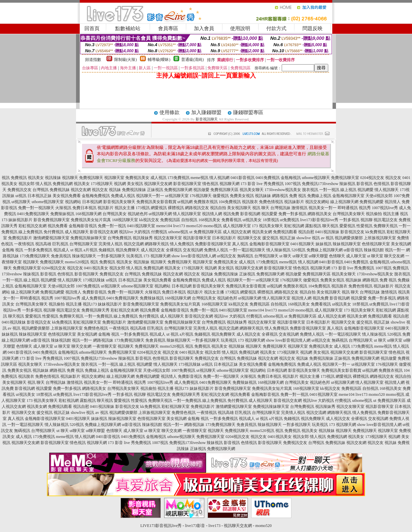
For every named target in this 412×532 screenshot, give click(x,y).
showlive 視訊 (308, 238)
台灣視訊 (41, 190)
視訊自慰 (306, 232)
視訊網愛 (365, 190)
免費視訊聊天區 (224, 190)
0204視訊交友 (372, 178)
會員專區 (168, 28)
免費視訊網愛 (371, 202)
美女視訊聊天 (239, 208)
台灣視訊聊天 (266, 256)
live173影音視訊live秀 (319, 220)
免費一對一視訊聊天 (36, 208)
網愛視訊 (159, 208)
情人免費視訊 (182, 244)
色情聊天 (337, 256)
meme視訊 (199, 178)
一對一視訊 (329, 190)
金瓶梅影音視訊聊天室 (269, 244)
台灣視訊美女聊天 (349, 214)
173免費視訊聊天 (35, 256)
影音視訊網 (250, 214)
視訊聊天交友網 (158, 184)
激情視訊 (299, 208)
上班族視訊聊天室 (380, 238)
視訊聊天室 (114, 178)
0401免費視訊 (268, 178)
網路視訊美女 (320, 214)
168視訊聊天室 (125, 220)
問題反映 (313, 28)
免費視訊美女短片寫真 (91, 220)
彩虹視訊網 (294, 226)
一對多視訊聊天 (111, 256)
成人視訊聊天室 (237, 226)
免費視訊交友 (19, 190)
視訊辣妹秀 (143, 238)
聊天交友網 (394, 256)
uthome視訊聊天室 (48, 202)
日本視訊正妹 (40, 196)
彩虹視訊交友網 (32, 226)
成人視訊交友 (153, 250)
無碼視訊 (245, 256)
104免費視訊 (230, 202)
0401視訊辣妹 (327, 232)
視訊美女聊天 (252, 190)
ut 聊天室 (376, 256)
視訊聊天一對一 (150, 196)
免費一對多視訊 (292, 214)
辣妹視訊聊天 (84, 256)
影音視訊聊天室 (187, 184)
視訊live (126, 232)
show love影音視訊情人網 (194, 256)
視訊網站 (73, 202)
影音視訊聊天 (207, 119)
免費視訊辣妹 (134, 190)
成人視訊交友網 (237, 232)
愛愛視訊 (347, 226)
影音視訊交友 (352, 232)
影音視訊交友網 (104, 232)
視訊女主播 (125, 208)
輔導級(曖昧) (159, 60)
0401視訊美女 (96, 268)
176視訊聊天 (201, 196)
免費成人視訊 (123, 196)
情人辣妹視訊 (278, 250)
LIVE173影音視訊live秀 (161, 526)
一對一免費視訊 (98, 316)
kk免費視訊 (375, 232)
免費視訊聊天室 (345, 178)
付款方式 (276, 28)
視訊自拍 (218, 208)
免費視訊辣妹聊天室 (88, 238)
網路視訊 (280, 196)
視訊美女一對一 (323, 208)
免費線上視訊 (319, 196)
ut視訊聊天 (21, 202)
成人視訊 (158, 178)
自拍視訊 (189, 220)
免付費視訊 (54, 232)
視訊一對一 (395, 250)
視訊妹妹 (263, 196)
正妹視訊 (155, 190)
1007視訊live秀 (385, 208)
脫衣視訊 (310, 190)
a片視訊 (90, 250)
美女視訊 (135, 184)
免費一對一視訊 (112, 226)
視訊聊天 (70, 178)
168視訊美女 (209, 220)
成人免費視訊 (93, 298)
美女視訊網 (401, 244)
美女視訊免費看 (67, 196)
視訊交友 (393, 178)
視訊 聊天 (261, 208)
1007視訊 (293, 184)
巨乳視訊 (60, 244)
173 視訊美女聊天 (267, 226)
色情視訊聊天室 (376, 244)
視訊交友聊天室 (168, 238)
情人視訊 (44, 184)
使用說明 (240, 28)
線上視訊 (348, 190)
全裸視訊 (174, 250)
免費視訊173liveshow (320, 184)
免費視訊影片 (20, 238)
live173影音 (195, 526)
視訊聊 (366, 220)
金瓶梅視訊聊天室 (348, 196)
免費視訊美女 (137, 178)
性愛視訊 (364, 226)
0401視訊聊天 (302, 244)
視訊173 (90, 304)
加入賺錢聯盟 (206, 112)
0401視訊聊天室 (141, 226)
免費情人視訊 (216, 250)
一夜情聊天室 (105, 346)
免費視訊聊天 (91, 178)
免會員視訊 (61, 256)
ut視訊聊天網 (160, 214)
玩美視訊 (134, 256)
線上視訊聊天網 (344, 202)
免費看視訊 (231, 220)
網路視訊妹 (103, 340)
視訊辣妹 (53, 178)
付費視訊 (159, 232)
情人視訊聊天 (387, 190)
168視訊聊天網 (88, 214)
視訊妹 (115, 190)
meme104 (164, 226)
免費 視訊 (298, 196)
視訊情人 (393, 202)
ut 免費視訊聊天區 (205, 232)
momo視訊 (213, 226)
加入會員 (204, 28)
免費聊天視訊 (386, 226)
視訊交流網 (134, 244)
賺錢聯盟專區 (248, 112)
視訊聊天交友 (249, 238)
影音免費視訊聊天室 (52, 220)
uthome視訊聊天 (316, 178)
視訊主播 (391, 214)
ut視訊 (21, 196)
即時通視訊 (348, 208)
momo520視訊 (77, 262)
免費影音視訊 (94, 292)
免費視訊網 (63, 184)
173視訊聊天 (102, 184)
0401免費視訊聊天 (33, 214)
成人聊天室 (356, 256)
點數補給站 (128, 28)
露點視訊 (313, 226)
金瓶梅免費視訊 (96, 196)
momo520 (194, 226)
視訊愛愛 (269, 214)
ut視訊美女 (252, 220)
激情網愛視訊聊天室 (51, 238)
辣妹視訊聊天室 (347, 244)
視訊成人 (61, 250)
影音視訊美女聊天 (119, 202)
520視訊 (298, 250)
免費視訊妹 (60, 190)
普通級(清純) (193, 60)
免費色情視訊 (271, 202)
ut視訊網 (185, 202)
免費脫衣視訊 (206, 202)
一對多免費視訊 (38, 250)
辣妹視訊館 (374, 250)
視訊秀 (365, 208)
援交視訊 (270, 238)
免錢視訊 (107, 250)
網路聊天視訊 (157, 244)
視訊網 (120, 184)
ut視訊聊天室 (177, 196)
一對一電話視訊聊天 (247, 250)
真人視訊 (240, 244)
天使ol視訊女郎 (379, 196)
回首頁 (92, 28)
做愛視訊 (221, 196)
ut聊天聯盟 (318, 256)
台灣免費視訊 (120, 238)
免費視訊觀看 (285, 232)
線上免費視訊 (30, 232)
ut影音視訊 (353, 250)
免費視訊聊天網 (178, 190)
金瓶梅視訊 (291, 178)
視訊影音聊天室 (197, 238)
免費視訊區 (170, 220)
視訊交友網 (81, 190)
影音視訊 (364, 184)
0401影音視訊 (243, 178)
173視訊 (143, 208)
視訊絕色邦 (138, 214)
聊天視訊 (330, 226)
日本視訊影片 (224, 238)
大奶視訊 (142, 232)
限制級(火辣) (126, 60)
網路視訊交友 (197, 208)
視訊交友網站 (317, 202)
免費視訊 (19, 178)
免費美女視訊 (242, 196)
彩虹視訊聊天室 (87, 322)
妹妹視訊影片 (20, 220)
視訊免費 (231, 214)
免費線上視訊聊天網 (325, 250)
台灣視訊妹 (280, 208)
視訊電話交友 (386, 220)
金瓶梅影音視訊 (83, 226)
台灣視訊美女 (115, 214)
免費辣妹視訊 (62, 214)
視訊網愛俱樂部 (349, 238)
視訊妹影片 (294, 202)
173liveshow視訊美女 (283, 190)
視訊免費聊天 (128, 250)
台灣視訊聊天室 (83, 244)
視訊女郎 (26, 184)
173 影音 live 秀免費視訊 (262, 184)
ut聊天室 (300, 256)
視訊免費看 (58, 226)
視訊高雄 (43, 244)
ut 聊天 (285, 256)
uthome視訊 (178, 232)
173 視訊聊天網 (157, 256)
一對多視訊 (349, 220)
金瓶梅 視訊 (13, 250)
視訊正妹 (287, 238)
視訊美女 (36, 178)
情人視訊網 (219, 178)
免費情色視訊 (96, 328)
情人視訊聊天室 (187, 214)
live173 (179, 226)
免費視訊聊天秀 (95, 310)
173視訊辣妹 (94, 280)
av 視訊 (327, 238)
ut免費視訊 (290, 220)
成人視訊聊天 (77, 232)
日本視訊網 (92, 202)
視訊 (6, 178)
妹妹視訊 (324, 244)
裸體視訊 (176, 208)
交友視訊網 (193, 250)
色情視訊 (382, 184)
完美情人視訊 (111, 244)
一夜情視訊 (24, 244)
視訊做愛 (201, 190)
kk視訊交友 (149, 220)
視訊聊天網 (229, 184)
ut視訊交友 (227, 256)
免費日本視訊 (84, 208)
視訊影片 (106, 208)
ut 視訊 (76, 250)
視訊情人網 (212, 214)
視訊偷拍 (374, 214)
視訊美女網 (262, 232)
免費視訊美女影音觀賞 (156, 202)
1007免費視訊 (88, 286)
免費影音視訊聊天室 (213, 244)
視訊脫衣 (250, 202)
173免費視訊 (179, 178)
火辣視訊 (63, 208)
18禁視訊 (271, 220)
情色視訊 (210, 184)
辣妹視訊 (347, 184)
